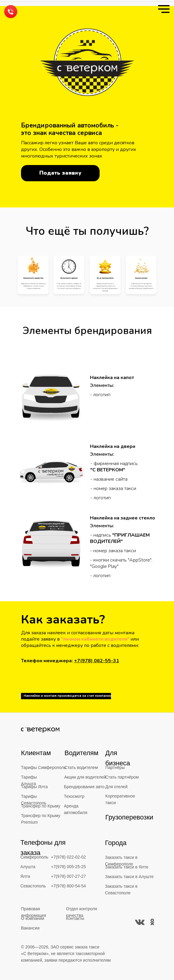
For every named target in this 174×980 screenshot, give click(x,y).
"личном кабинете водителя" (95, 639)
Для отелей (116, 787)
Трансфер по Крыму (41, 806)
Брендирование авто (84, 787)
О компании (33, 918)
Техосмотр (74, 796)
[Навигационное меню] (164, 9)
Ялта (25, 876)
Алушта (28, 867)
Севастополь (33, 886)
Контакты (75, 918)
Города (116, 843)
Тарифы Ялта (34, 787)
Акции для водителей (85, 777)
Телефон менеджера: (70, 661)
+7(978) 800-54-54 (68, 886)
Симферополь (34, 857)
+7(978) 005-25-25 (68, 867)
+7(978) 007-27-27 (68, 876)
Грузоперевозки (129, 817)
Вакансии (30, 928)
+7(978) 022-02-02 (68, 857)
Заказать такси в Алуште (129, 877)
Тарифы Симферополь (43, 767)
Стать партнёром (122, 777)
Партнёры (115, 767)
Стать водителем (81, 767)
